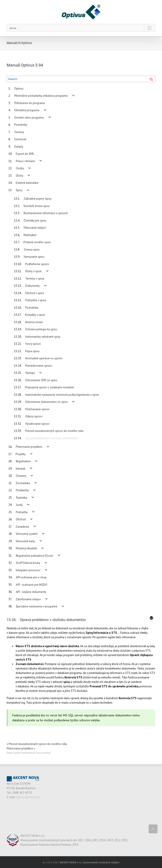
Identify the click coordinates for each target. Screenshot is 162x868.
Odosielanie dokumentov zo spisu (46, 402)
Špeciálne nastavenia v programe (37, 606)
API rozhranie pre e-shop (31, 577)
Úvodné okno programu (29, 118)
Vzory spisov (33, 344)
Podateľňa (22, 490)
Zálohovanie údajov (28, 599)
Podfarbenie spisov (37, 264)
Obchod (21, 519)
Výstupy (30, 373)
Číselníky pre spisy (35, 221)
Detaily (19, 147)
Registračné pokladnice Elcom (35, 556)
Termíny (19, 132)
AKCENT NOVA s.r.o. (71, 862)
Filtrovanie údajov (35, 228)
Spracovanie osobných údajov (101, 862)
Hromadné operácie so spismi (44, 358)
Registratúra (23, 461)
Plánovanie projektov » (21, 748)
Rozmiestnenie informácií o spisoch (46, 213)
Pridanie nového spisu (37, 242)
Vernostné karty (25, 541)
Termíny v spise (35, 279)
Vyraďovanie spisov (37, 424)
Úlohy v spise (33, 271)
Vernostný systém (27, 534)
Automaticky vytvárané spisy (43, 337)
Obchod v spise (35, 293)
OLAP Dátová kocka (28, 563)
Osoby (20, 168)
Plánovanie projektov (29, 447)
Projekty (21, 454)
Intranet (21, 469)
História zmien (34, 322)
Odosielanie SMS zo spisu (41, 380)
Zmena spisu (32, 250)
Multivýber (30, 235)
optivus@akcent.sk (28, 797)
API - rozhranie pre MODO (32, 585)
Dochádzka (23, 483)
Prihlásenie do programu (30, 103)
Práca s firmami (25, 161)
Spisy (19, 190)
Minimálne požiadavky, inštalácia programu (41, 96)
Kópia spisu (32, 351)
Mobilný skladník (26, 548)
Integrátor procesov (28, 570)
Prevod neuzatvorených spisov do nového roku (54, 431)
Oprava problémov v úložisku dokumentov (52, 438)
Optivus (19, 89)
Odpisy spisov (34, 416)
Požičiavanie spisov (37, 409)
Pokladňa (22, 512)
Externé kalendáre (27, 183)
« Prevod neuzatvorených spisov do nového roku (37, 744)
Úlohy (19, 176)
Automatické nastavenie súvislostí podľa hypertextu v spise (62, 395)
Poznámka (32, 308)
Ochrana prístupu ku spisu (41, 329)
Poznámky (21, 125)
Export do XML (25, 154)
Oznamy (21, 476)
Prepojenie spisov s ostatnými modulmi (50, 387)
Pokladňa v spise (36, 300)
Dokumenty (32, 286)
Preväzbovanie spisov (39, 366)
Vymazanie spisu (34, 257)
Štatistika (22, 498)
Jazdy (19, 505)
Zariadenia (22, 527)
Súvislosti (20, 139)
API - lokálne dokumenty (31, 592)
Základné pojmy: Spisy (38, 199)
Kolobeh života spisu (37, 206)
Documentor (43, 753)
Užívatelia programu (27, 110)
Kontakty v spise (35, 315)
